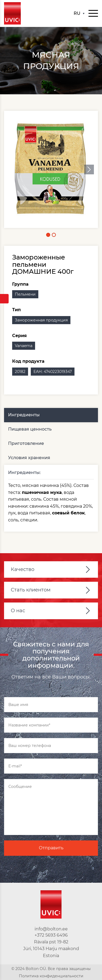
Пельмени (25, 294)
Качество (23, 569)
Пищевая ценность (30, 429)
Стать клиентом (31, 590)
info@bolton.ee (51, 929)
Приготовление (26, 443)
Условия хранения (29, 458)
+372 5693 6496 (51, 935)
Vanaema (24, 346)
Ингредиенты (24, 415)
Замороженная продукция (41, 320)
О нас (18, 611)
